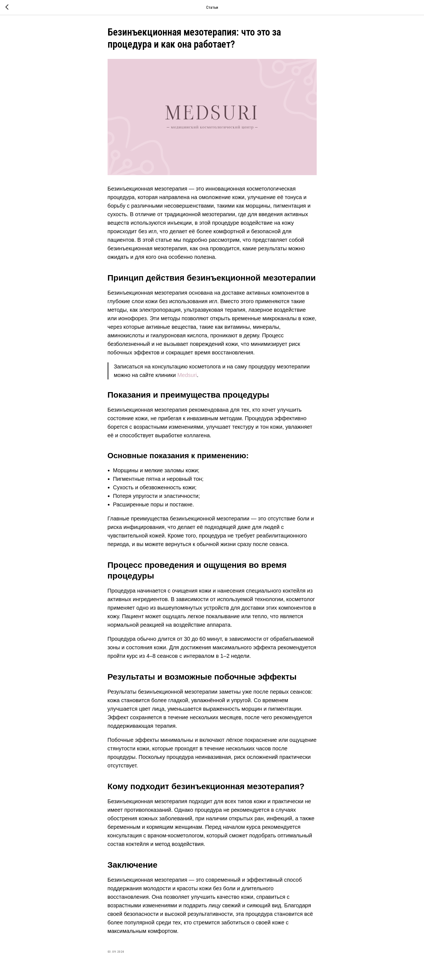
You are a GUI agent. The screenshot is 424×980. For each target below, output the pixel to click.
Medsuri (187, 375)
